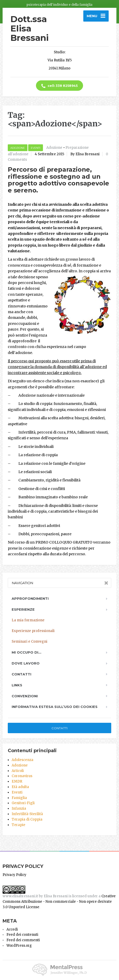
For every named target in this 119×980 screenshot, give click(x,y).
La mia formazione (28, 620)
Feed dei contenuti (22, 935)
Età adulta (20, 787)
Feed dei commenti (23, 940)
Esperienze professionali (33, 631)
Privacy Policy (14, 875)
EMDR (17, 781)
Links (17, 685)
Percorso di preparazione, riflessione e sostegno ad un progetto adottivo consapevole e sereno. (58, 180)
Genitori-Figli (23, 803)
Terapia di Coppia (27, 819)
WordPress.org (19, 946)
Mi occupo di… (26, 652)
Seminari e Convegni (29, 641)
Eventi (36, 148)
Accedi (12, 929)
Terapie (18, 825)
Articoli (18, 771)
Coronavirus (22, 776)
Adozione (18, 148)
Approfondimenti (30, 598)
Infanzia (19, 808)
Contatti (21, 674)
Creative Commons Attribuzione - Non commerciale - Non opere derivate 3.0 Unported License (59, 902)
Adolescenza (23, 760)
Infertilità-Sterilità (27, 814)
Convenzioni (25, 696)
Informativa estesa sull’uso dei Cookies (55, 707)
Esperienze (23, 609)
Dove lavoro (26, 663)
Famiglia (19, 798)
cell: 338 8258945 (59, 86)
